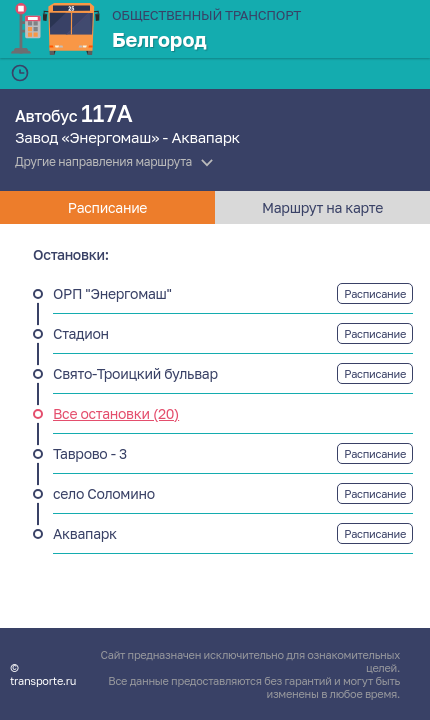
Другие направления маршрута (103, 161)
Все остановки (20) (116, 413)
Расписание (375, 293)
